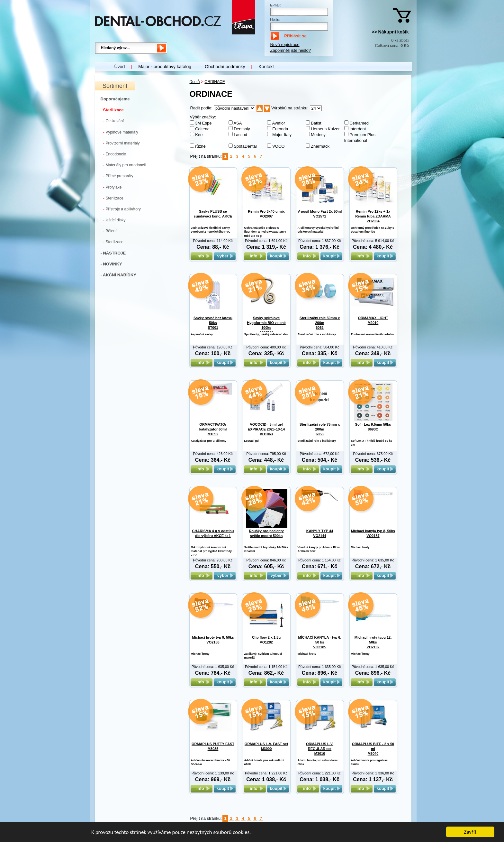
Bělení (110, 231)
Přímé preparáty (118, 176)
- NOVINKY (111, 264)
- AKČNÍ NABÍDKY (118, 275)
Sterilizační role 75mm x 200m (320, 429)
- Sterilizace (112, 110)
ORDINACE (215, 82)
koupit (278, 256)
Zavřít (470, 832)
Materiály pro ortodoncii (125, 165)
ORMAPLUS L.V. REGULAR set (320, 749)
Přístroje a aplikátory (122, 209)
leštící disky (114, 220)
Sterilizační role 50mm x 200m (320, 323)
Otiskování (114, 121)
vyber (225, 256)
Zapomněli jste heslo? (291, 50)
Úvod (120, 67)
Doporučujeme (115, 99)
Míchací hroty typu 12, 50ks (373, 642)
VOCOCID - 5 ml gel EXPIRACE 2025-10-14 (266, 429)
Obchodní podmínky (225, 67)
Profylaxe (113, 187)
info (201, 256)
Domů (195, 82)
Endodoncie (115, 154)
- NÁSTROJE (113, 253)
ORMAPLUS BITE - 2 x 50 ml (373, 749)
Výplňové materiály (121, 132)
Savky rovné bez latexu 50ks (213, 323)
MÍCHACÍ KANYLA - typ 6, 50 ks (319, 642)
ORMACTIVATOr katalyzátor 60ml (213, 429)
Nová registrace (285, 45)
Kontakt (266, 67)
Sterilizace (113, 198)
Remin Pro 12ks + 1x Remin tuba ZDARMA (373, 216)
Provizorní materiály (122, 143)
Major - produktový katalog (165, 67)
